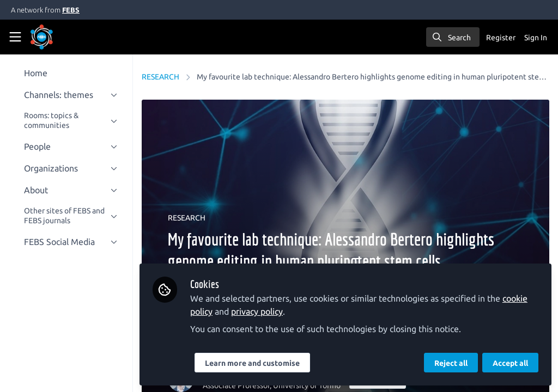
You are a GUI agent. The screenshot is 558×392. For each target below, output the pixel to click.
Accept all (510, 363)
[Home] (57, 37)
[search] (453, 37)
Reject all (451, 363)
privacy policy (263, 311)
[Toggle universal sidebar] (15, 37)
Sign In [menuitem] (536, 38)
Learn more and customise (259, 363)
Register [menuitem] (501, 38)
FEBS (71, 10)
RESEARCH (167, 77)
